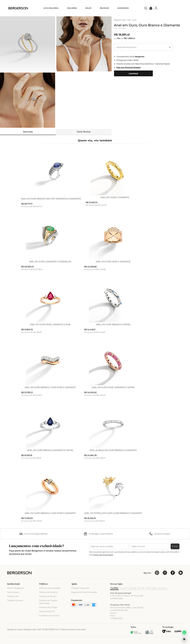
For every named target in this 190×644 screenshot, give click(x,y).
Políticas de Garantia (48, 592)
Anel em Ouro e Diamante (115, 197)
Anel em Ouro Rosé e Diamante (113, 262)
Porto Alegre (151, 588)
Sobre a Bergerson (16, 588)
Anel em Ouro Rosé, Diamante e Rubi (50, 325)
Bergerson (140, 57)
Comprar (133, 74)
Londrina (123, 588)
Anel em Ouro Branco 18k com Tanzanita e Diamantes (51, 199)
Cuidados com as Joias (49, 616)
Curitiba (114, 588)
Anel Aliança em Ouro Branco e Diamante (113, 450)
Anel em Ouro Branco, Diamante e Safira (50, 450)
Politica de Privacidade (103, 555)
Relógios (104, 8)
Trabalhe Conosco (15, 600)
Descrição (28, 132)
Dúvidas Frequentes (80, 588)
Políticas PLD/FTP (47, 611)
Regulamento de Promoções (84, 592)
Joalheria (72, 8)
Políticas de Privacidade (50, 588)
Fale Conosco (13, 592)
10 (119, 38)
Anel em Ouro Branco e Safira (113, 325)
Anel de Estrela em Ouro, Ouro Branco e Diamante (113, 513)
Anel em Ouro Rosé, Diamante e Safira (113, 387)
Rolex (88, 8)
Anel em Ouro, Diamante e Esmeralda (50, 262)
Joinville (141, 588)
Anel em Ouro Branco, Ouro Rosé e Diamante (50, 387)
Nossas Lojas (13, 596)
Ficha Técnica (84, 132)
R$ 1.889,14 (129, 38)
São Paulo (163, 588)
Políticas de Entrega (48, 607)
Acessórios (123, 8)
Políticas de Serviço (48, 596)
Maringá (132, 588)
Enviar (175, 546)
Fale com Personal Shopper (129, 67)
